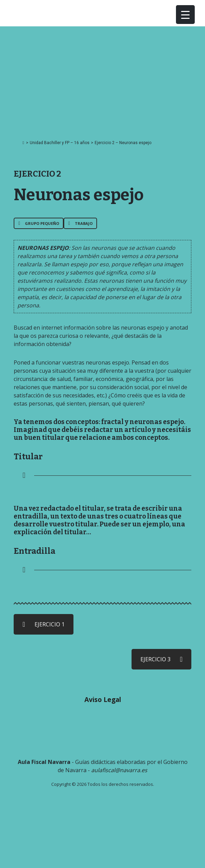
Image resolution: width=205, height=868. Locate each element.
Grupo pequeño (39, 223)
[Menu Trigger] (185, 15)
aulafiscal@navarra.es (119, 770)
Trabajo (80, 223)
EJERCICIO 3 (161, 659)
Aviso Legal (103, 699)
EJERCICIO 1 (44, 624)
